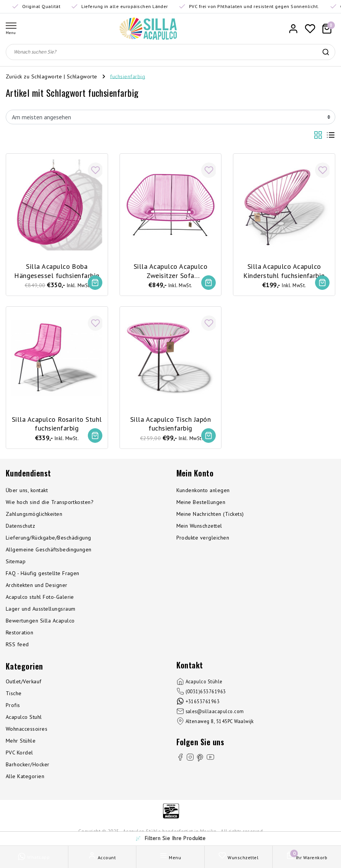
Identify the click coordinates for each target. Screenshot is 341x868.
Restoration (19, 634)
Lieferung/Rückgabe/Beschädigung (48, 539)
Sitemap (16, 562)
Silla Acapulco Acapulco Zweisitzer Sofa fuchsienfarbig (170, 270)
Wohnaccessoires (27, 730)
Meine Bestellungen (201, 503)
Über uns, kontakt (27, 491)
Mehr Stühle (21, 742)
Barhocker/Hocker (28, 766)
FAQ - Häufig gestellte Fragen (43, 574)
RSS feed (17, 645)
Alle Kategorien (25, 777)
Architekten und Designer (37, 586)
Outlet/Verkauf (24, 683)
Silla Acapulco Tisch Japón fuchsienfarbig (170, 423)
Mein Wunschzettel (199, 527)
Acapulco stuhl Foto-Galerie (40, 598)
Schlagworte (82, 76)
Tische (14, 694)
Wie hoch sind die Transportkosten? (50, 503)
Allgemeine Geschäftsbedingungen (49, 551)
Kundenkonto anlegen (203, 491)
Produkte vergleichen (203, 539)
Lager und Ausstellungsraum (40, 610)
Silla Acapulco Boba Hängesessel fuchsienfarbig (57, 270)
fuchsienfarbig (128, 76)
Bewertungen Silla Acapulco (40, 622)
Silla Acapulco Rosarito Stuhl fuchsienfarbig (57, 423)
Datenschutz (20, 527)
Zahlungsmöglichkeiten (34, 515)
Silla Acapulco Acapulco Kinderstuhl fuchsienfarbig (284, 270)
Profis (13, 706)
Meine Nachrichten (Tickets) (210, 515)
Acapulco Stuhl (24, 718)
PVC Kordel (19, 754)
